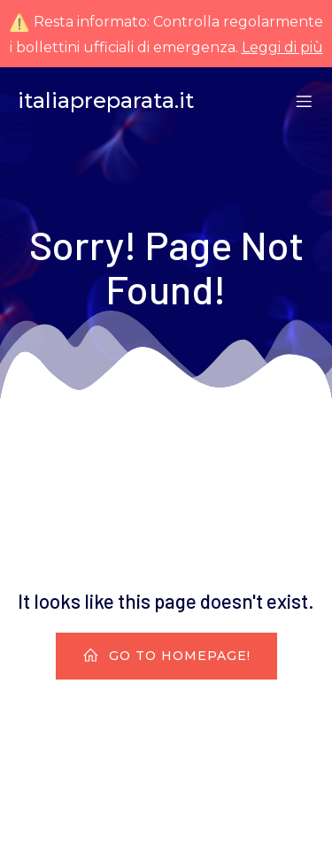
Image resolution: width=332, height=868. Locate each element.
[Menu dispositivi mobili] (304, 101)
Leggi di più (282, 47)
